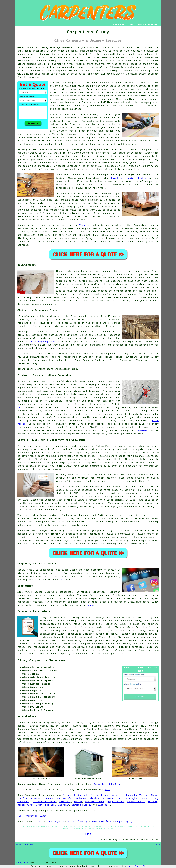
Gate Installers (101, 821)
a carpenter (38, 134)
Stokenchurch (25, 805)
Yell (20, 408)
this (62, 580)
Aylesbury (65, 802)
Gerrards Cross (95, 802)
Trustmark (143, 431)
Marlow (78, 802)
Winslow (94, 798)
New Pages (29, 845)
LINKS (123, 25)
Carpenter (23, 810)
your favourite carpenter (100, 288)
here (90, 605)
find (28, 592)
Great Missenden (46, 805)
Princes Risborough (75, 795)
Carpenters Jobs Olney (108, 784)
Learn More (133, 866)
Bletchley (104, 805)
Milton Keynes (100, 795)
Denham (145, 798)
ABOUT (131, 25)
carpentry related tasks (74, 654)
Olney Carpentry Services (41, 661)
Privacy (157, 845)
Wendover (117, 795)
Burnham (153, 802)
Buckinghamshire (113, 654)
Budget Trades (24, 863)
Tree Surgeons (55, 821)
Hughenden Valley (136, 795)
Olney (82, 225)
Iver (119, 798)
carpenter (51, 304)
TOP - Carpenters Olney (32, 816)
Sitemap (19, 845)
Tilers (39, 821)
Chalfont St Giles (44, 802)
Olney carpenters (51, 617)
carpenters (152, 71)
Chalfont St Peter (29, 798)
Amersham (64, 805)
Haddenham (81, 798)
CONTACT (140, 25)
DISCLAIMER (152, 25)
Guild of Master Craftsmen (131, 178)
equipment (98, 61)
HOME (115, 25)
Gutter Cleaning (78, 821)
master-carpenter (90, 163)
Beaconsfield (64, 798)
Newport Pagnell (82, 805)
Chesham (48, 798)
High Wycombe (116, 802)
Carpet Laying (124, 821)
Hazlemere (108, 798)
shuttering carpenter (42, 342)
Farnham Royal (136, 802)
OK (144, 866)
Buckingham (131, 798)
